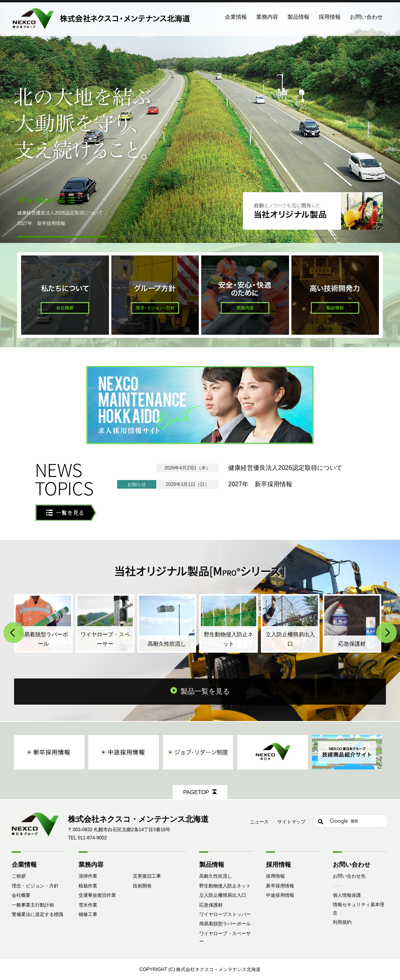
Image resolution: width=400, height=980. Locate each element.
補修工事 (88, 914)
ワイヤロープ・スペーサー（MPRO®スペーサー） (105, 623)
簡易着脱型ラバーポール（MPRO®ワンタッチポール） (43, 623)
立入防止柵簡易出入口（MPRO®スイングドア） (290, 623)
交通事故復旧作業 (97, 895)
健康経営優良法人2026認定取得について (60, 213)
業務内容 (91, 865)
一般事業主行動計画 (33, 905)
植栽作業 (88, 886)
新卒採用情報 (280, 886)
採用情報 (275, 876)
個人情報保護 (347, 895)
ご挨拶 (19, 876)
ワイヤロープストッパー (225, 914)
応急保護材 (211, 905)
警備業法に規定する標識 (37, 914)
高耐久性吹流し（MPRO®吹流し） (167, 623)
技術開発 (142, 886)
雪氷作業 (88, 905)
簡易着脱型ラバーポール (225, 924)
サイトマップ (291, 822)
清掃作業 (88, 876)
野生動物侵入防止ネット (225, 886)
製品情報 (212, 865)
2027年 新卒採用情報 (41, 223)
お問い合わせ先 (349, 876)
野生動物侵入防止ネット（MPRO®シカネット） (229, 623)
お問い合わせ (366, 17)
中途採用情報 (280, 895)
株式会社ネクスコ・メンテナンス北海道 (218, 969)
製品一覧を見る (205, 691)
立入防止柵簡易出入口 (223, 895)
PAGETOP (196, 792)
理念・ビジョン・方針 (35, 886)
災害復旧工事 (147, 876)
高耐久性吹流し (216, 876)
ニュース (259, 822)
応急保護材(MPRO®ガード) (352, 623)
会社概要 (21, 895)
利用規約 (342, 922)
